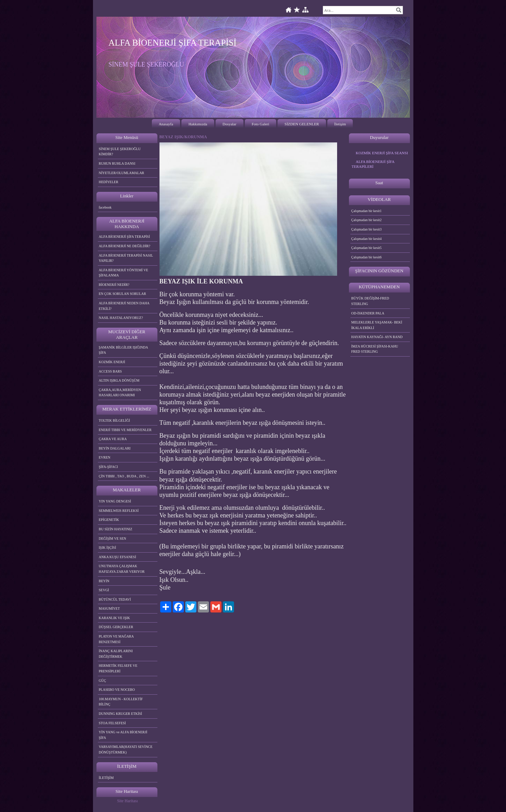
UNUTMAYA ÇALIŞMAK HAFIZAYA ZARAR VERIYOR (122, 569)
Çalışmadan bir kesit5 (367, 248)
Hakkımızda (198, 124)
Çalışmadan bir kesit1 (367, 211)
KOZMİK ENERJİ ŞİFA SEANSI (382, 153)
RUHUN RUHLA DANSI (117, 163)
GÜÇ (103, 681)
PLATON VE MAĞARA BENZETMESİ (116, 639)
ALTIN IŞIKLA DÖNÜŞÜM (119, 380)
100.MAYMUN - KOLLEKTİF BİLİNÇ (121, 702)
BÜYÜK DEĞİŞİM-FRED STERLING (370, 301)
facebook (105, 207)
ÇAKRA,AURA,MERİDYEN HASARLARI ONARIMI (120, 393)
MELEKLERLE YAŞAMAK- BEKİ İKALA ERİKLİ (377, 325)
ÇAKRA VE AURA (113, 439)
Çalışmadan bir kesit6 (367, 257)
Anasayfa (166, 124)
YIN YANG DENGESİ (115, 501)
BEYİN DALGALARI (115, 448)
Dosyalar (229, 124)
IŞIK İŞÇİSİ (108, 548)
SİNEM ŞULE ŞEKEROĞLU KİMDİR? (120, 152)
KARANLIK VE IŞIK (115, 618)
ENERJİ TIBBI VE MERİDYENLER (125, 430)
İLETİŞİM (106, 778)
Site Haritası (127, 801)
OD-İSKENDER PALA (368, 313)
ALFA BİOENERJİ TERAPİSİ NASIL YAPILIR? (126, 258)
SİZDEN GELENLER (302, 124)
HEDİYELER (109, 182)
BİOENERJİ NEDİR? (114, 285)
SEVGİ (104, 590)
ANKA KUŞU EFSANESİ (118, 557)
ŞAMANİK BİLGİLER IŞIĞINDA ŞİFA (124, 350)
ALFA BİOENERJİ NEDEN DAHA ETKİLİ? (124, 306)
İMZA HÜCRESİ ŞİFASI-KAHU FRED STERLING (375, 349)
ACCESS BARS (110, 371)
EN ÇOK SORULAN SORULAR (123, 294)
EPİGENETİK (109, 520)
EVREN (105, 457)
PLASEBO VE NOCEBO (117, 690)
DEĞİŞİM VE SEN (113, 538)
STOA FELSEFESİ (112, 723)
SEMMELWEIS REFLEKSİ (119, 511)
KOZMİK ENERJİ (112, 362)
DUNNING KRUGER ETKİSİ (120, 714)
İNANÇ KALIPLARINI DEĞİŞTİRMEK (116, 654)
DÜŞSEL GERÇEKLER (116, 627)
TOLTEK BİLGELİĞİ (115, 420)
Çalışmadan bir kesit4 (367, 239)
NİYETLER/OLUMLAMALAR (122, 173)
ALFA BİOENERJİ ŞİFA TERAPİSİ (124, 237)
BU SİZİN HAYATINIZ (116, 529)
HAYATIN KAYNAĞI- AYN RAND (377, 337)
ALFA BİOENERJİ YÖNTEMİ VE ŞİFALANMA (124, 273)
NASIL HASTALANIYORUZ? (121, 318)
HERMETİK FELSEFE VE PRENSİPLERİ (118, 668)
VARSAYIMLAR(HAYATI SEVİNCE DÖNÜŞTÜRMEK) (126, 749)
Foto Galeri (260, 124)
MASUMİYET (110, 608)
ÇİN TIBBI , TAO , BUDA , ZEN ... (124, 476)
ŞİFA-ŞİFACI (108, 467)
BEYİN (104, 581)
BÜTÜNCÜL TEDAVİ (115, 599)
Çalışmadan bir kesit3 (367, 229)
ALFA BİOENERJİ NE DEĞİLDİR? (125, 246)
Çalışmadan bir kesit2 (367, 220)
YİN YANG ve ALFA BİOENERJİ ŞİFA (123, 735)
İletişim (340, 124)
